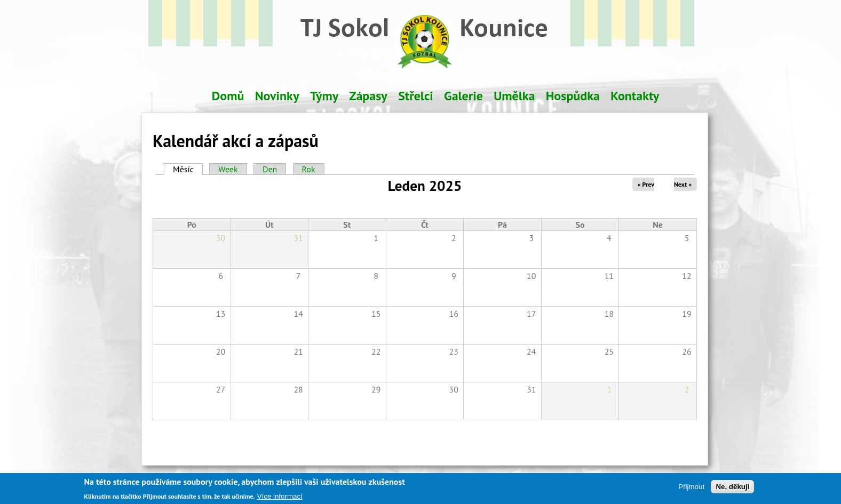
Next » (683, 184)
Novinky (277, 96)
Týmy (324, 96)
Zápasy (368, 96)
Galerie (463, 96)
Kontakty (635, 96)
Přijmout (691, 489)
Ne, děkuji (732, 489)
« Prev (646, 184)
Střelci (416, 96)
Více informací (280, 498)
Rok (309, 169)
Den (270, 169)
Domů (228, 96)
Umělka (514, 96)
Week (228, 169)
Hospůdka (573, 96)
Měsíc (188, 169)
